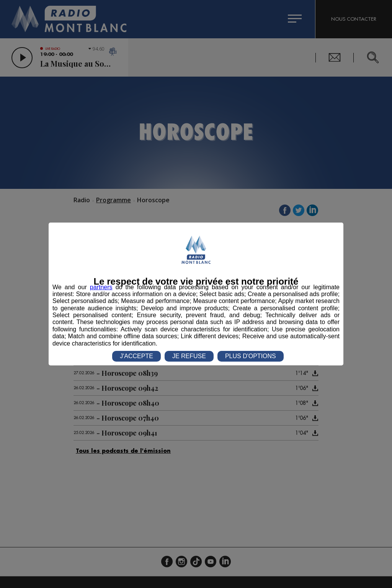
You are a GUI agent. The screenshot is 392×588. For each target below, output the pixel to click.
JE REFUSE (189, 356)
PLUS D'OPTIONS (251, 356)
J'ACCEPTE (136, 356)
